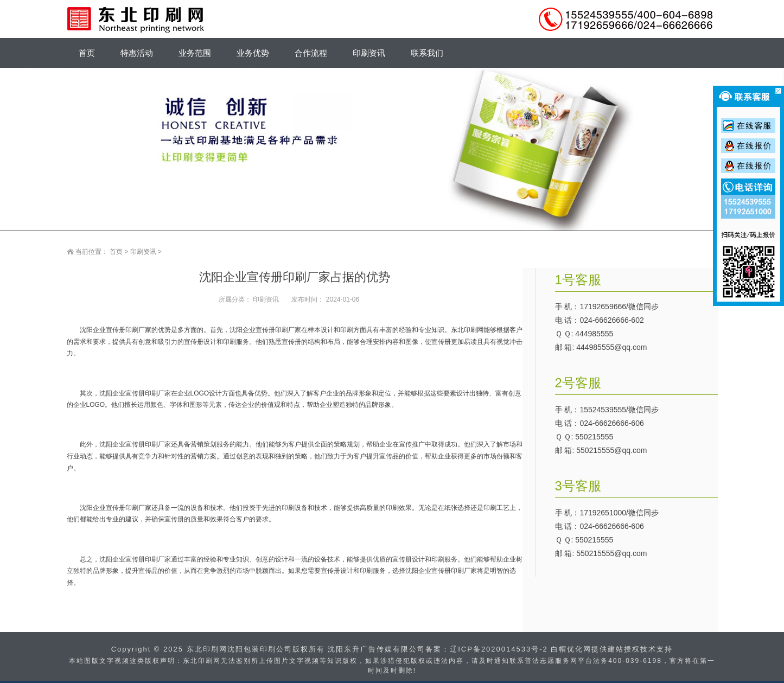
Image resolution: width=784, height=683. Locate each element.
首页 (116, 252)
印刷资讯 (143, 252)
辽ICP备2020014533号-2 (499, 649)
